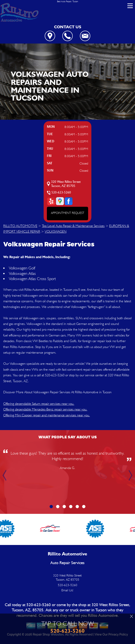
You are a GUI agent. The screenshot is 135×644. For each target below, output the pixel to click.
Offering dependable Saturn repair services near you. (39, 404)
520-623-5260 (61, 193)
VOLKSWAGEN (56, 231)
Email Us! (67, 590)
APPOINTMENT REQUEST (68, 213)
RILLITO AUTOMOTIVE (20, 226)
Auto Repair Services (67, 563)
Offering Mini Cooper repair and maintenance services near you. (47, 415)
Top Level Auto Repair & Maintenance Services (73, 226)
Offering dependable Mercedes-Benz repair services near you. (45, 409)
